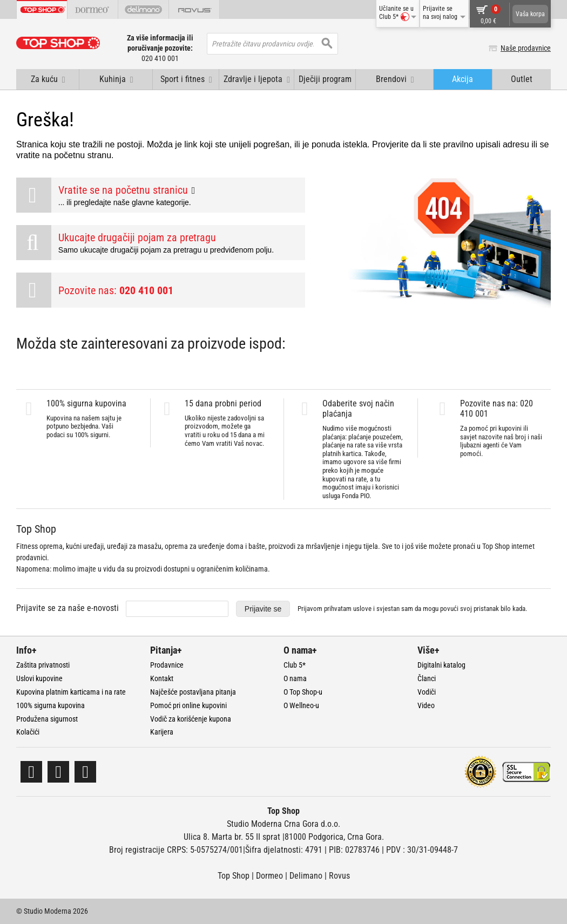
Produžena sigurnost (47, 719)
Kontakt (162, 678)
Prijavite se (263, 609)
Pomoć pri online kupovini (188, 705)
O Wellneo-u (301, 705)
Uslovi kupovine (39, 678)
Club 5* (295, 665)
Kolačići (28, 732)
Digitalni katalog (441, 665)
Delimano (306, 876)
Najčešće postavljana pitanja (193, 692)
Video (426, 705)
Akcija (463, 79)
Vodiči (427, 692)
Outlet (522, 79)
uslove (362, 609)
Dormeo (269, 876)
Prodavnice (167, 665)
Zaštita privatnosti (43, 665)
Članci (427, 678)
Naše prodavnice (526, 48)
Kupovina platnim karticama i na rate (71, 692)
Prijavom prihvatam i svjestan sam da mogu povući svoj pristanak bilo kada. (412, 609)
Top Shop (234, 876)
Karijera (162, 732)
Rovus (339, 876)
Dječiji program (325, 79)
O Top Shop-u (303, 692)
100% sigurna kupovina (50, 705)
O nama (295, 678)
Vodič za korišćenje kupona (191, 719)
